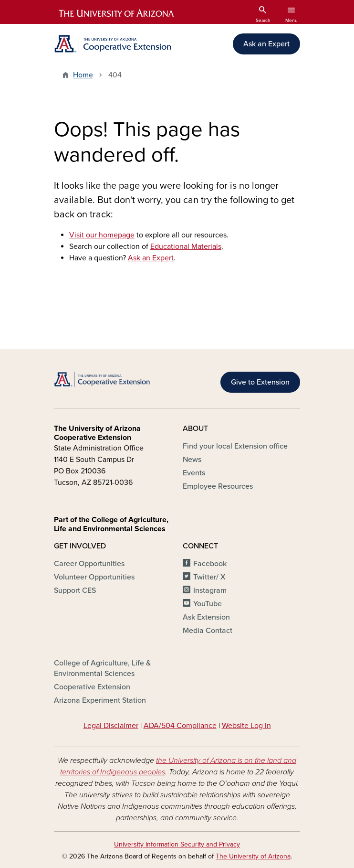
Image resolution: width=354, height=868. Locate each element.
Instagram (210, 590)
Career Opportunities (89, 564)
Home (83, 75)
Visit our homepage (102, 235)
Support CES (75, 590)
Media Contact (208, 631)
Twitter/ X (209, 577)
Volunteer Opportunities (94, 577)
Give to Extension (260, 382)
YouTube (208, 604)
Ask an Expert (266, 44)
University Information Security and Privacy (177, 844)
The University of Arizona (253, 856)
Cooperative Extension (92, 687)
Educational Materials (186, 246)
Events (194, 473)
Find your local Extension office (235, 446)
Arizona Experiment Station (100, 700)
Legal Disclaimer (111, 726)
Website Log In (246, 726)
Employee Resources (218, 486)
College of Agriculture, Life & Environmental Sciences (102, 668)
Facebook (210, 564)
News (192, 460)
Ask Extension (206, 617)
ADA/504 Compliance (180, 726)
